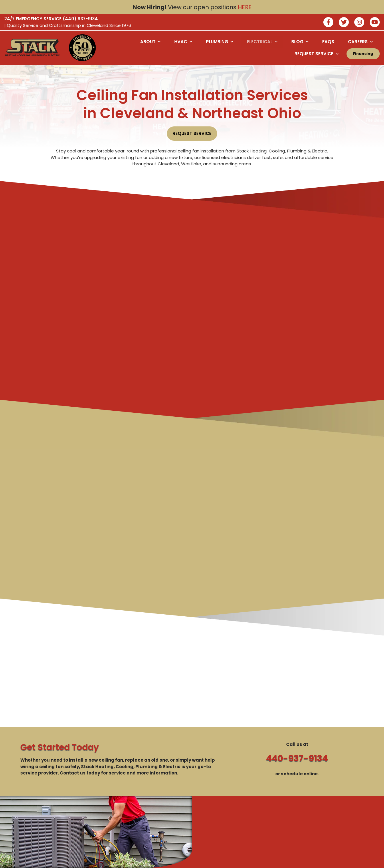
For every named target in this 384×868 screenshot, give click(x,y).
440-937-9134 (297, 758)
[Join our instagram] (359, 23)
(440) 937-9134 (80, 19)
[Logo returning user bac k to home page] (32, 48)
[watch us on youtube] (375, 23)
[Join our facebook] (328, 23)
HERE (245, 7)
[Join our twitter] (344, 23)
